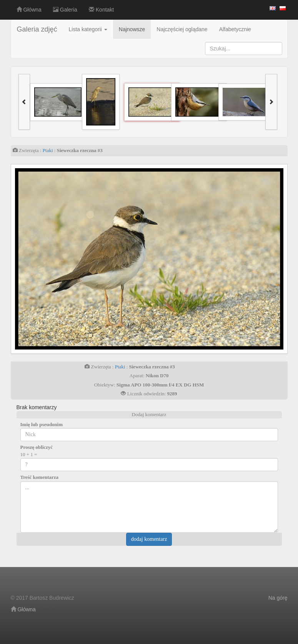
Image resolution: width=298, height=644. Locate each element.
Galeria (65, 10)
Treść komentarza (40, 477)
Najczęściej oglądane (182, 29)
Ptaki (48, 150)
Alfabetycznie (235, 29)
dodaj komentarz (149, 539)
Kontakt (101, 10)
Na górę (278, 598)
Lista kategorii (88, 29)
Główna (29, 10)
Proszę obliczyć (37, 447)
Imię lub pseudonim (42, 424)
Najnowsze (132, 29)
